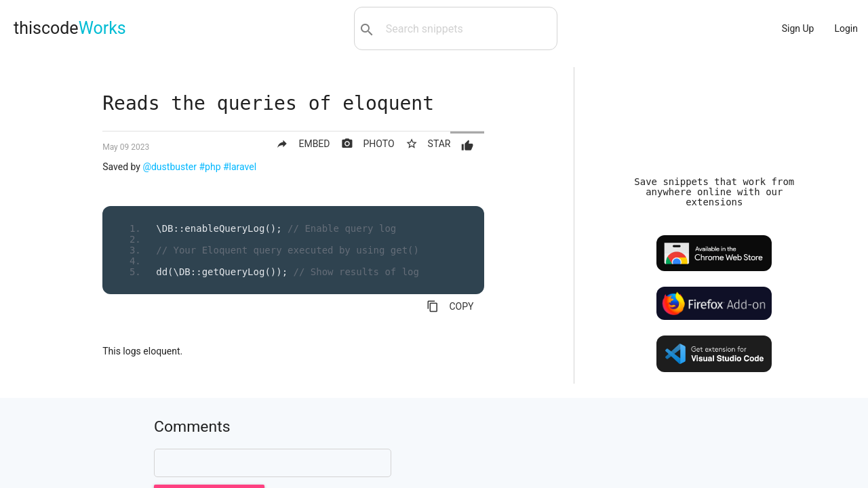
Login (846, 28)
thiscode (70, 28)
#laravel (240, 167)
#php (210, 167)
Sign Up (798, 28)
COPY (450, 306)
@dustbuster (170, 167)
